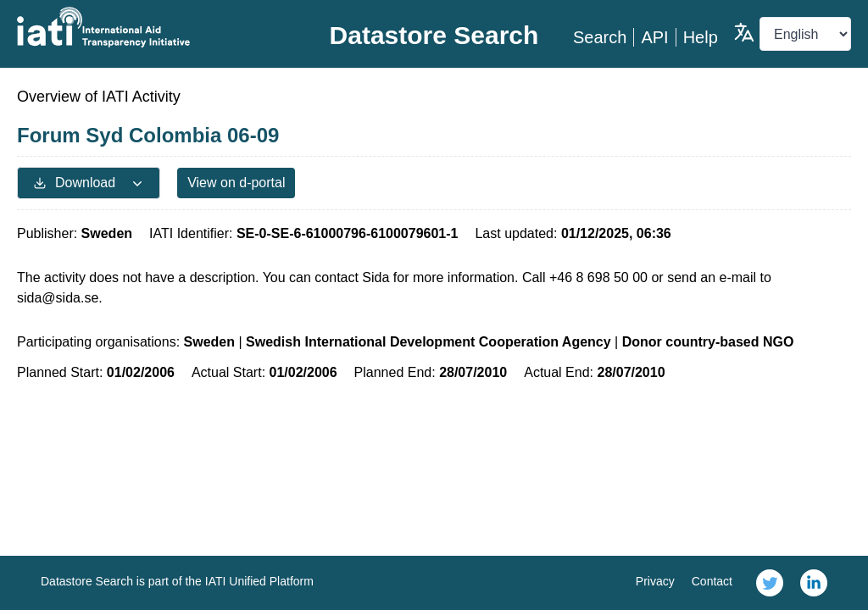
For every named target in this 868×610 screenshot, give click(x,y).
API (654, 37)
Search (600, 37)
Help (701, 37)
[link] (770, 583)
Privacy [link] (655, 581)
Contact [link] (712, 581)
